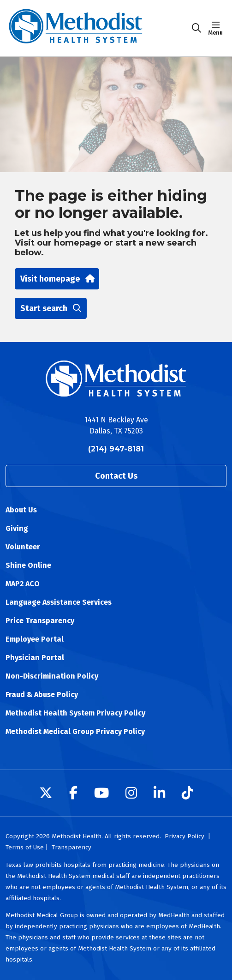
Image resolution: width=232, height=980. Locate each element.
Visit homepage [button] (57, 279)
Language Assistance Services (59, 602)
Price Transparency (40, 621)
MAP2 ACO (23, 584)
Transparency (71, 847)
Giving (17, 528)
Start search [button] (51, 308)
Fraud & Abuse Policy (42, 694)
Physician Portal (35, 658)
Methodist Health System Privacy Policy (75, 713)
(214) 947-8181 (116, 449)
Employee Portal (35, 639)
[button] (217, 28)
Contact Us (116, 476)
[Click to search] (196, 28)
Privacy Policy (184, 836)
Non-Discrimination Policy (52, 676)
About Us (21, 510)
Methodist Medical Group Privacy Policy (75, 731)
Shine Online (28, 565)
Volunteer (23, 547)
